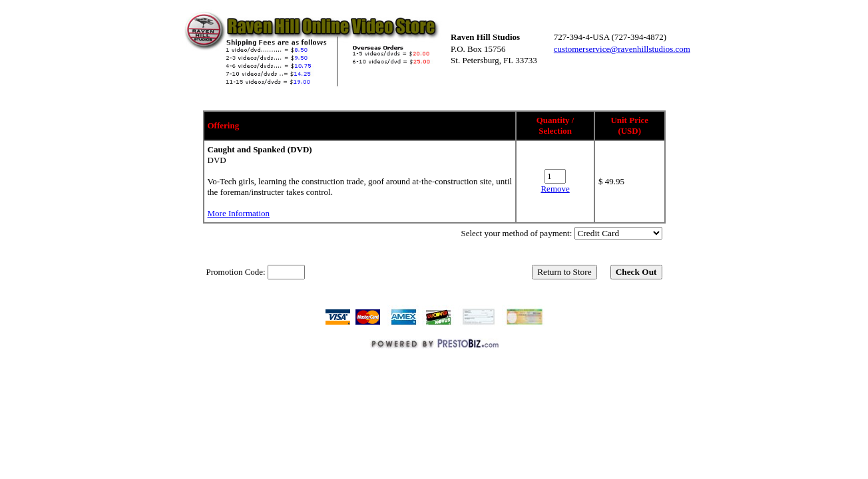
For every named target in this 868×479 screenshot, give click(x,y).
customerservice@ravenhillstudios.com (622, 49)
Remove (555, 189)
